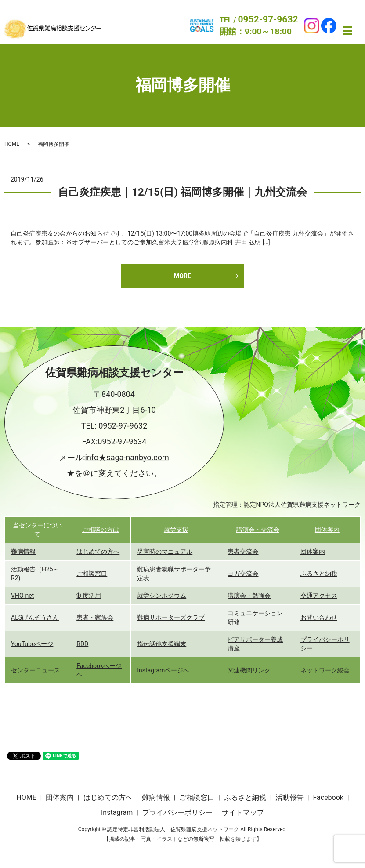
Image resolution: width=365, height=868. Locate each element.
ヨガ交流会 (243, 574)
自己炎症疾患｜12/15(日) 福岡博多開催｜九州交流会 (182, 192)
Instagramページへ (163, 670)
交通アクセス (319, 596)
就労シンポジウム (162, 596)
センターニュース (36, 670)
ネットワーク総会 (325, 670)
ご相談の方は (101, 530)
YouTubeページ (32, 644)
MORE (182, 276)
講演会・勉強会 (249, 596)
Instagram (117, 812)
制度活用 (89, 596)
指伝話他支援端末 (162, 644)
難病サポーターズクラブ (171, 617)
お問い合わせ (319, 617)
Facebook (328, 797)
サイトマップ (243, 812)
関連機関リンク (249, 670)
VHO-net (22, 596)
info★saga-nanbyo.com (127, 457)
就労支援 (176, 530)
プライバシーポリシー (177, 812)
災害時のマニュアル (165, 552)
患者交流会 (243, 552)
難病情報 (23, 552)
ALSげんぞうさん (35, 617)
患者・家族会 (95, 617)
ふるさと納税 (319, 574)
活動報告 (289, 797)
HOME (12, 144)
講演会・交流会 (258, 530)
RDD (82, 644)
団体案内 (327, 530)
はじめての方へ (98, 552)
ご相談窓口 (92, 574)
